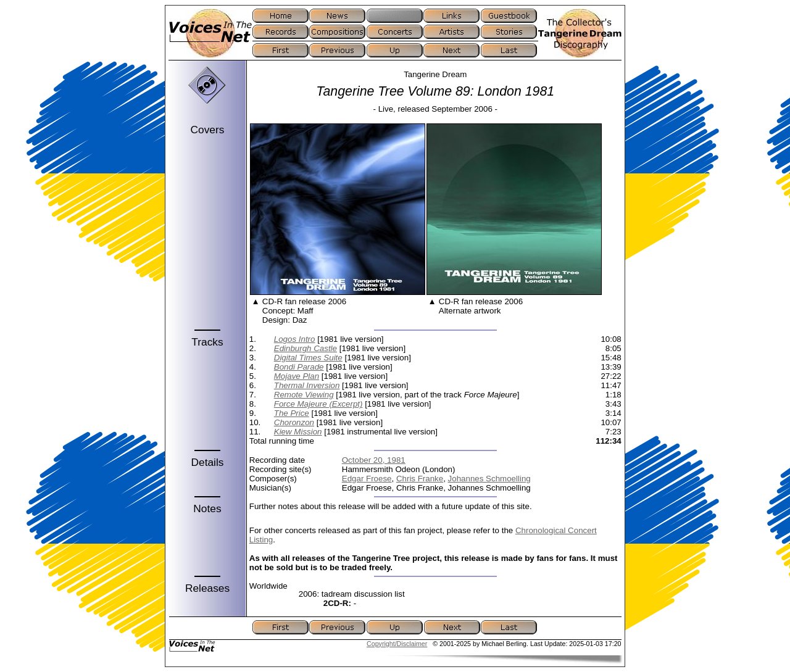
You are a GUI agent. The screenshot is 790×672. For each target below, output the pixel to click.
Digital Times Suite (308, 358)
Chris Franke (420, 479)
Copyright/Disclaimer (397, 644)
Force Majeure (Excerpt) (318, 404)
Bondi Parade (299, 367)
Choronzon (294, 422)
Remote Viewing (304, 395)
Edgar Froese (367, 479)
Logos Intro (295, 339)
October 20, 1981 (374, 460)
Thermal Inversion (307, 385)
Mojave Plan (297, 376)
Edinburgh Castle (306, 348)
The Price (292, 413)
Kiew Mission (298, 432)
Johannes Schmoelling (489, 479)
